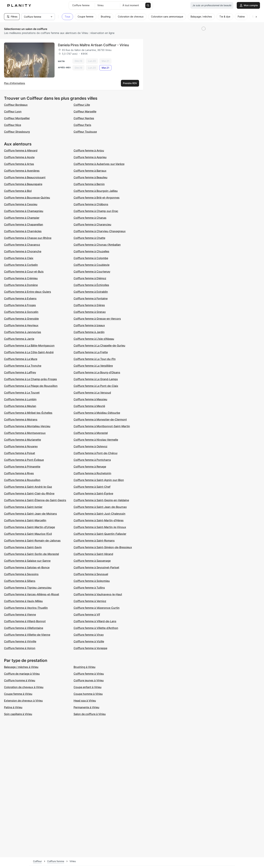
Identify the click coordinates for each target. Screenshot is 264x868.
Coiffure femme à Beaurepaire (23, 184)
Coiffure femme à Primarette (22, 467)
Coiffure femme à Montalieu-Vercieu (27, 426)
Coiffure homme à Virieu (20, 680)
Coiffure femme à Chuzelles (91, 251)
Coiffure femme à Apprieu (90, 157)
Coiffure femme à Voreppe (90, 648)
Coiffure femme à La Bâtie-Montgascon (29, 345)
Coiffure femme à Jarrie (19, 339)
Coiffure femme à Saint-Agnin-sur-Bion (99, 480)
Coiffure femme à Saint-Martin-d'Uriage (29, 527)
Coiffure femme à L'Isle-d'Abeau (94, 339)
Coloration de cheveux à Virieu (24, 687)
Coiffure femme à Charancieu (92, 224)
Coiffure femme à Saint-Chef (92, 487)
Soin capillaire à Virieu (18, 714)
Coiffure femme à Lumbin (20, 399)
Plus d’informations (15, 83)
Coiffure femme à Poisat (20, 453)
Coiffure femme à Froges (20, 305)
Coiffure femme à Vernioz (90, 601)
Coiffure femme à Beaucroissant (25, 177)
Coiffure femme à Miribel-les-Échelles (28, 413)
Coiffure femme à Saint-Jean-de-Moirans (30, 514)
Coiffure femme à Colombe (91, 258)
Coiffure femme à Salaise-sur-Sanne (27, 561)
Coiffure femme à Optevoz (90, 446)
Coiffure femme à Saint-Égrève (93, 493)
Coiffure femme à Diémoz (90, 278)
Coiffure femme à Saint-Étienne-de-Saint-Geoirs (35, 500)
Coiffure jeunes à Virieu (89, 680)
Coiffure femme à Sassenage (92, 561)
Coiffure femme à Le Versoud (92, 393)
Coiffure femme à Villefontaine (24, 628)
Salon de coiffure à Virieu (90, 714)
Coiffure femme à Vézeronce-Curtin (97, 608)
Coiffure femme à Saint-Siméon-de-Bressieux (103, 547)
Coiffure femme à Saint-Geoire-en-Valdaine (101, 500)
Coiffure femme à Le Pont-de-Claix (96, 386)
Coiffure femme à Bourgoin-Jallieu (96, 191)
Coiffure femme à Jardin (89, 332)
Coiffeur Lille (82, 105)
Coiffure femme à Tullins (89, 588)
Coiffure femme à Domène (21, 285)
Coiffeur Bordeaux (16, 105)
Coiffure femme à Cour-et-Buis (24, 272)
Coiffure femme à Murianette (22, 440)
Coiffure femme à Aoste (19, 157)
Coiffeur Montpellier (17, 118)
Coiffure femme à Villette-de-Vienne (27, 635)
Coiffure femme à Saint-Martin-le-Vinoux (100, 527)
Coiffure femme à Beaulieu (90, 177)
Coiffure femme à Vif (87, 614)
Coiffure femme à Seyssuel (91, 574)
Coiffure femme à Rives (19, 473)
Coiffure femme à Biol (18, 191)
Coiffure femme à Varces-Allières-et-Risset (32, 594)
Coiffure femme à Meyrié (89, 406)
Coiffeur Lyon (13, 111)
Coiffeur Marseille (85, 111)
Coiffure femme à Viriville (20, 641)
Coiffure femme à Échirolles (91, 285)
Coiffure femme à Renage (90, 467)
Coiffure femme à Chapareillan (24, 224)
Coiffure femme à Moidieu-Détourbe (97, 413)
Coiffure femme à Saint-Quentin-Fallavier (100, 534)
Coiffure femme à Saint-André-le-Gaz (28, 487)
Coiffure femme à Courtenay (92, 272)
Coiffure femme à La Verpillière (93, 366)
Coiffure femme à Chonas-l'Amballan (97, 245)
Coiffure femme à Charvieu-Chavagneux (100, 231)
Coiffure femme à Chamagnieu (24, 211)
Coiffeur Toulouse (85, 132)
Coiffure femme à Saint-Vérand (93, 554)
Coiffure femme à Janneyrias (23, 332)
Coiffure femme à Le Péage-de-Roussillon (31, 386)
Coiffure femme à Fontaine (91, 298)
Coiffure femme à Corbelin (21, 265)
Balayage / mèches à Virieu (21, 667)
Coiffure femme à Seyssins (21, 574)
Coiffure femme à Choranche (23, 251)
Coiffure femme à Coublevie (92, 265)
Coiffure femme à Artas (19, 164)
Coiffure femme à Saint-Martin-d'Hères (99, 520)
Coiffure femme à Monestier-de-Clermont (100, 419)
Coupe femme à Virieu (18, 694)
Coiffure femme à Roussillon (22, 480)
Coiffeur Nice (13, 125)
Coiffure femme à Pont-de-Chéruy (96, 453)
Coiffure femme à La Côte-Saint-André (29, 352)
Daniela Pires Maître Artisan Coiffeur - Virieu (93, 45)
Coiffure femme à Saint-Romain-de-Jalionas (32, 541)
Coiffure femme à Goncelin (21, 312)
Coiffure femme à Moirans (21, 419)
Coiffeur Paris (82, 125)
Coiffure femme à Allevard (21, 150)
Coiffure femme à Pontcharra (92, 460)
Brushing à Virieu (85, 667)
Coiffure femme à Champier (22, 218)
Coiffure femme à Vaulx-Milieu (23, 601)
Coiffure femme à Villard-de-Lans (95, 621)
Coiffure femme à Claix (19, 258)
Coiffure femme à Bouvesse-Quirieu (27, 198)
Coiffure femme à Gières (89, 305)
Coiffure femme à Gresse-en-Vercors (97, 319)
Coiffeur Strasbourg (17, 132)
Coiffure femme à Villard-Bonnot (25, 621)
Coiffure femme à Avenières (22, 171)
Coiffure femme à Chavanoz (22, 245)
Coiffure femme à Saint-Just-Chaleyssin (100, 514)
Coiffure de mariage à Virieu (22, 674)
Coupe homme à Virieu (88, 694)
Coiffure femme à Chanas (90, 218)
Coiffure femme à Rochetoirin (92, 473)
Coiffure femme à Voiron (20, 648)
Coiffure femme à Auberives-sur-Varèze (99, 164)
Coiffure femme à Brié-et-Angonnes (97, 198)
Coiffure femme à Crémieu (21, 278)
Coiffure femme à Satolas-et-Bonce (27, 567)
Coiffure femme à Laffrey (20, 372)
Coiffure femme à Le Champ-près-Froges (30, 379)
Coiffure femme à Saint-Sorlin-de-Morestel (31, 554)
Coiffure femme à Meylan (20, 406)
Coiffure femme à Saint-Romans (94, 541)
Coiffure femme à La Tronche (23, 366)
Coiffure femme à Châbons (91, 204)
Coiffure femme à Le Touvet (22, 393)
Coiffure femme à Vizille (89, 641)
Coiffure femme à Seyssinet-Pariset (96, 567)
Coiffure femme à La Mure (21, 359)
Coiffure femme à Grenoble (21, 319)
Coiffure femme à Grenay (90, 312)
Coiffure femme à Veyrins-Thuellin (26, 608)
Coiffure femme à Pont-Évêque (24, 460)
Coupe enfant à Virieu (88, 687)
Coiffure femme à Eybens (20, 298)
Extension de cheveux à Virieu (23, 701)
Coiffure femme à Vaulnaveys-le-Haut (98, 594)
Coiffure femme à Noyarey (21, 446)
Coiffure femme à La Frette (91, 352)
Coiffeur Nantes (84, 118)
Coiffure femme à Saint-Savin (23, 547)
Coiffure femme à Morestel (91, 433)
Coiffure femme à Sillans (20, 581)
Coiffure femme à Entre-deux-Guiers (28, 292)
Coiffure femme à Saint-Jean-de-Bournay (100, 507)
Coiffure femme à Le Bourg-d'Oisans (97, 372)
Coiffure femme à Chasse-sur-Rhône (28, 238)
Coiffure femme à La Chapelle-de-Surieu (99, 345)
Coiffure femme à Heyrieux (21, 325)
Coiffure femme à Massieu (90, 399)
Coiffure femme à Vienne (20, 614)
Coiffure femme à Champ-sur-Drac (96, 211)
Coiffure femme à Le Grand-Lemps (96, 379)
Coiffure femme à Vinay (89, 635)
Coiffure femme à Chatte (89, 238)
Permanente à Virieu (86, 707)
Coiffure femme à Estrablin (91, 292)
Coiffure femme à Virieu (89, 674)
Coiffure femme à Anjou (89, 150)
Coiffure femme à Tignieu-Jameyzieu (28, 588)
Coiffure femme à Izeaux (89, 325)
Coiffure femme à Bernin (89, 184)
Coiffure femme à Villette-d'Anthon (96, 628)
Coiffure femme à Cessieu (21, 204)
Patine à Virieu (13, 707)
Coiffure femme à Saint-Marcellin (25, 520)
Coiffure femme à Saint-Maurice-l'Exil (28, 534)
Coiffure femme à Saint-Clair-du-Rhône (29, 493)
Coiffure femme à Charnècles (23, 231)
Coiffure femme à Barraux (90, 171)
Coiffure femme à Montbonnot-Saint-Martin (102, 426)
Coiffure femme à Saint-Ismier (23, 507)
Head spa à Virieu (85, 701)
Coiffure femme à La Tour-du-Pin (95, 359)
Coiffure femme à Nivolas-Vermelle (96, 440)
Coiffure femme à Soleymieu (92, 581)
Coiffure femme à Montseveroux (25, 433)
